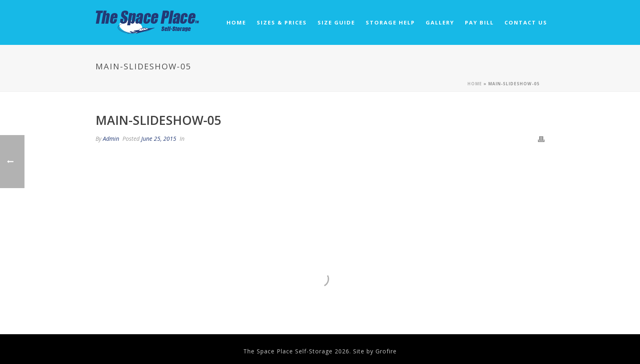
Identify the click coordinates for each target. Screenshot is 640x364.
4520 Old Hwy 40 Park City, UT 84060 (320, 275)
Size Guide (336, 22)
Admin (111, 139)
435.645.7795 (220, 272)
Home (236, 22)
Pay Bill (479, 22)
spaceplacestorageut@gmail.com (420, 279)
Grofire (386, 351)
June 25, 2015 (159, 139)
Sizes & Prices (282, 22)
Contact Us (526, 22)
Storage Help (390, 22)
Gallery (440, 22)
